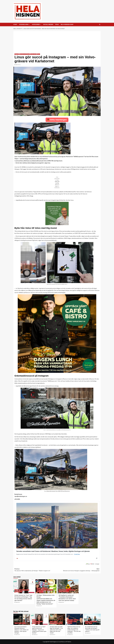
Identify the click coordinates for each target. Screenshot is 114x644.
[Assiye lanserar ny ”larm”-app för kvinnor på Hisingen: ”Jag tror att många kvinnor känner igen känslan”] (24, 586)
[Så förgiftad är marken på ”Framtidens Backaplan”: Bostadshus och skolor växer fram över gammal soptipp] (68, 586)
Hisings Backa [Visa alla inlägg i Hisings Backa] (44, 588)
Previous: (36, 570)
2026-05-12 (71, 635)
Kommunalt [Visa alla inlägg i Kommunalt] (76, 620)
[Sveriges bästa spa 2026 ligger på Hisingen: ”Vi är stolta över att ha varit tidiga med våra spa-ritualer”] (57, 619)
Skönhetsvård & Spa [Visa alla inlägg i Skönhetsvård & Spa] (54, 623)
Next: (78, 570)
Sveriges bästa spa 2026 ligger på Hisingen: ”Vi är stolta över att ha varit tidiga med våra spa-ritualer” (56, 630)
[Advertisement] (57, 41)
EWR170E (78, 233)
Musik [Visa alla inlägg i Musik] (87, 623)
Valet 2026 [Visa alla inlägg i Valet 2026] (70, 623)
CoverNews (61, 642)
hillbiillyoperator (52, 381)
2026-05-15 (18, 635)
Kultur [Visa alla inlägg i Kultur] (20, 623)
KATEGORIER (37, 25)
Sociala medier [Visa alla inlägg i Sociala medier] (33, 54)
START (15, 24)
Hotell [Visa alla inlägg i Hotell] (51, 622)
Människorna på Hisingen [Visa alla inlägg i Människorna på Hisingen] (24, 54)
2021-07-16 (18, 65)
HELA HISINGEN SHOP (67, 24)
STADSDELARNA (25, 25)
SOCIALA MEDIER (48, 24)
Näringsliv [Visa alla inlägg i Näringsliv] (17, 592)
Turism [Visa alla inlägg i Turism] (61, 623)
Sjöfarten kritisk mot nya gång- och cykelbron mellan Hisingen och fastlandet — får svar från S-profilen (74, 630)
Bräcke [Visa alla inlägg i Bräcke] (16, 623)
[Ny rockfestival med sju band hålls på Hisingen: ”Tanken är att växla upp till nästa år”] (92, 619)
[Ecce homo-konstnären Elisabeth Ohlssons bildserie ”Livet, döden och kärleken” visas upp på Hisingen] (22, 619)
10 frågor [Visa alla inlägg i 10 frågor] (39, 588)
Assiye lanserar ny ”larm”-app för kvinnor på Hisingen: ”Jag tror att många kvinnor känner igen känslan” (39, 630)
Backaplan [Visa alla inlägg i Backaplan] (61, 590)
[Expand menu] (29, 25)
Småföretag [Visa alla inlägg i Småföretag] (39, 592)
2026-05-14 (18, 602)
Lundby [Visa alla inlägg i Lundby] (16, 590)
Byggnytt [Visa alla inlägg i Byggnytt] (17, 54)
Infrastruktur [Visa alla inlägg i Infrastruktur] (70, 620)
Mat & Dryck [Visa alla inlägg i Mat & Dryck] (50, 590)
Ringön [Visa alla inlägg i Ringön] (90, 623)
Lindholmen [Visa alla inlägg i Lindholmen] (70, 622)
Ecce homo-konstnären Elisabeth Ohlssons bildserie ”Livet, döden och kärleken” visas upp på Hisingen (21, 630)
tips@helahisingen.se (21, 496)
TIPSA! (57, 24)
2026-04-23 (62, 602)
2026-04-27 (40, 606)
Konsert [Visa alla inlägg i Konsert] (87, 622)
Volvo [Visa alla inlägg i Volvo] (38, 54)
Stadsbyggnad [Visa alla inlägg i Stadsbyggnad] (66, 592)
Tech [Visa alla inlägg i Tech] (21, 592)
